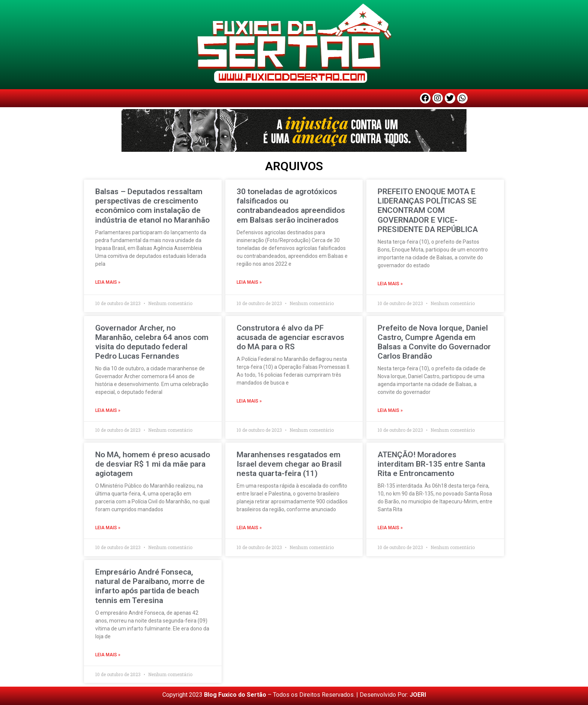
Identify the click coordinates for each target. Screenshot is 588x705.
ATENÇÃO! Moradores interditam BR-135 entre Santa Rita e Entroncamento (431, 464)
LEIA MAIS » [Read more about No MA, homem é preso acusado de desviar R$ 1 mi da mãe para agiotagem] (108, 528)
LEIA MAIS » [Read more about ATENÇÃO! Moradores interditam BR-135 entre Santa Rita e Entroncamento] (390, 528)
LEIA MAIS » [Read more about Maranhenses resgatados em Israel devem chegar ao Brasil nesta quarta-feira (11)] (249, 528)
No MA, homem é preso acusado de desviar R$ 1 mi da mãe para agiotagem (153, 464)
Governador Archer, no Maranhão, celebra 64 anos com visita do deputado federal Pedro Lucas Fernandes (152, 342)
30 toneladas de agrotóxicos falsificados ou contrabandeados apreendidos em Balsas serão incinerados (291, 206)
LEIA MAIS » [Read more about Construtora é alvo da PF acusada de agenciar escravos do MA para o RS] (249, 401)
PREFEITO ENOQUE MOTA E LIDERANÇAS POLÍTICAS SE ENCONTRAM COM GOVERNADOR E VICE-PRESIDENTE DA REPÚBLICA (428, 210)
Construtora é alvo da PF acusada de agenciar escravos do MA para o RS (290, 337)
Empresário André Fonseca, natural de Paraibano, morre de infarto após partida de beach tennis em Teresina (150, 586)
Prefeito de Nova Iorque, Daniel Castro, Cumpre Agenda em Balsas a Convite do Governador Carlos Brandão (434, 342)
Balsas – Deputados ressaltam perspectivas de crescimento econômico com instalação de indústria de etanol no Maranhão (152, 206)
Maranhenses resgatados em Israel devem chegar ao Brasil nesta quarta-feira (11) (289, 464)
